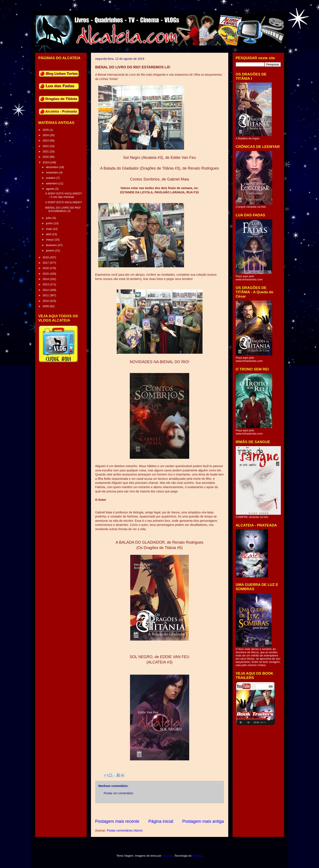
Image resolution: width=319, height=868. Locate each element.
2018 (46, 257)
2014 (46, 279)
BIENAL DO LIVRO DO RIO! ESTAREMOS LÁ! (63, 209)
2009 (46, 306)
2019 (46, 162)
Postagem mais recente (117, 821)
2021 (46, 151)
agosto (51, 189)
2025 (46, 130)
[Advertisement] (173, 811)
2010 (46, 301)
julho (49, 218)
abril (49, 234)
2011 (46, 295)
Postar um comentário (119, 793)
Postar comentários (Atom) (125, 830)
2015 (46, 274)
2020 (46, 157)
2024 (46, 135)
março (50, 240)
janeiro (51, 250)
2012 (46, 290)
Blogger (197, 856)
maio (49, 229)
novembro (52, 172)
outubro (51, 178)
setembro (52, 183)
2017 (46, 263)
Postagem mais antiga (203, 821)
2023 (46, 141)
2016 (46, 268)
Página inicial (161, 821)
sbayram (168, 856)
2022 (46, 146)
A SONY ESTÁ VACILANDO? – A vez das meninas (64, 195)
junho (50, 223)
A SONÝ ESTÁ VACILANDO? (64, 202)
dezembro (52, 167)
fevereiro (52, 245)
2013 (46, 284)
